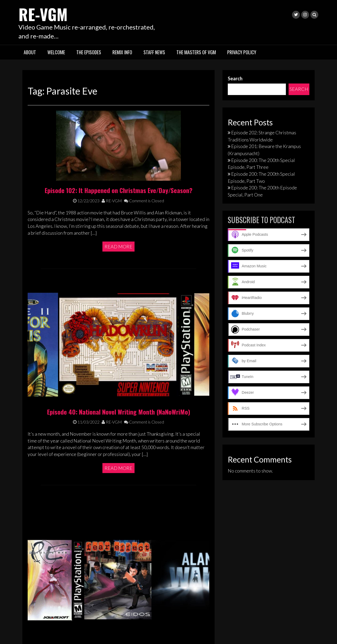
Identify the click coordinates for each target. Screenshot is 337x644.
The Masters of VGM (196, 52)
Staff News (154, 52)
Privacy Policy (242, 52)
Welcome (56, 52)
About (30, 52)
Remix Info (122, 52)
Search (235, 78)
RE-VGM (44, 14)
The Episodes (89, 52)
